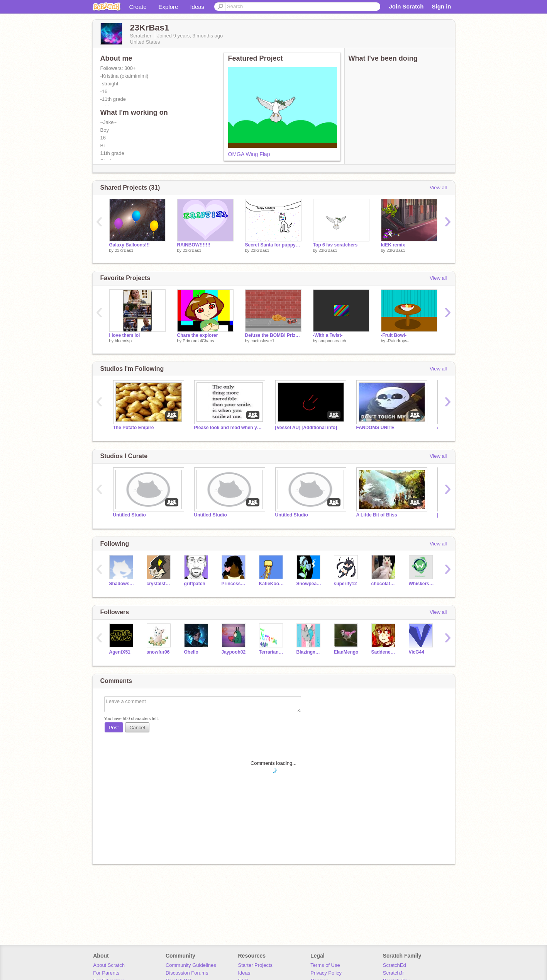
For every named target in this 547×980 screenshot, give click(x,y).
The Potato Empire (134, 428)
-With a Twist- (328, 335)
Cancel (137, 728)
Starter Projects (256, 965)
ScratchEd (395, 965)
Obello (191, 652)
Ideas (197, 7)
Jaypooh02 (234, 652)
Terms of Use (325, 965)
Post (114, 728)
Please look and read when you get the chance (229, 428)
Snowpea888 (309, 584)
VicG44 (417, 652)
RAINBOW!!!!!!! (194, 245)
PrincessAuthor (235, 584)
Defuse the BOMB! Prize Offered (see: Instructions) (273, 335)
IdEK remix (393, 245)
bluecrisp (123, 341)
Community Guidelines (191, 965)
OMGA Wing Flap (249, 154)
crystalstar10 (160, 584)
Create (138, 7)
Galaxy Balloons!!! (130, 245)
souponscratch (332, 341)
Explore (169, 7)
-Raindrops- (397, 341)
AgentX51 (120, 652)
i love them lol (125, 335)
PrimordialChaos (198, 341)
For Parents (106, 973)
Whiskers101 (422, 584)
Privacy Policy (326, 973)
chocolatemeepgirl (384, 584)
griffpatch (195, 584)
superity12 (345, 584)
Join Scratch (406, 6)
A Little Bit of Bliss (377, 515)
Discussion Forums (187, 973)
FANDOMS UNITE (375, 428)
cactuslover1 (262, 341)
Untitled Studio (130, 515)
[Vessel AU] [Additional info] (306, 428)
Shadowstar (122, 584)
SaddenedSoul (384, 652)
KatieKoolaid (272, 584)
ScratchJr (394, 973)
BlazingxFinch (309, 652)
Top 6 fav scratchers (335, 245)
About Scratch (109, 965)
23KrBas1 (124, 250)
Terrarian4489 (272, 652)
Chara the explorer (198, 335)
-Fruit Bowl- (394, 335)
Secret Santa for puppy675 (273, 245)
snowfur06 (158, 652)
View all (438, 188)
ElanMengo (346, 652)
